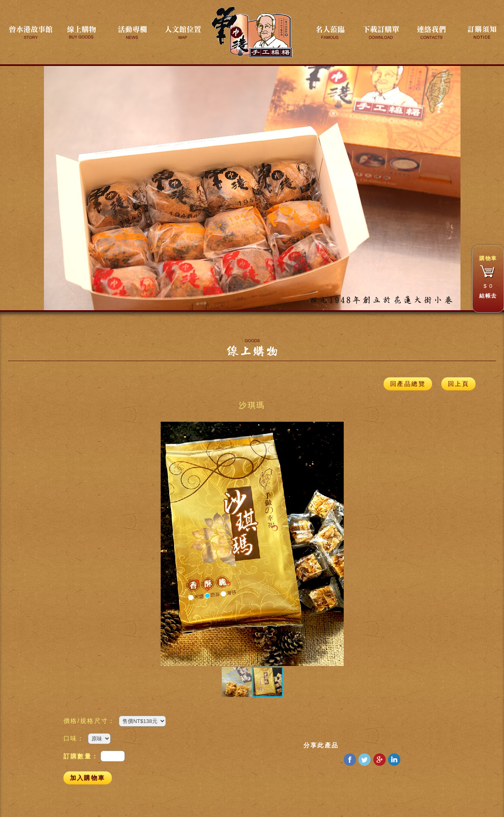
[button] (168, 544)
